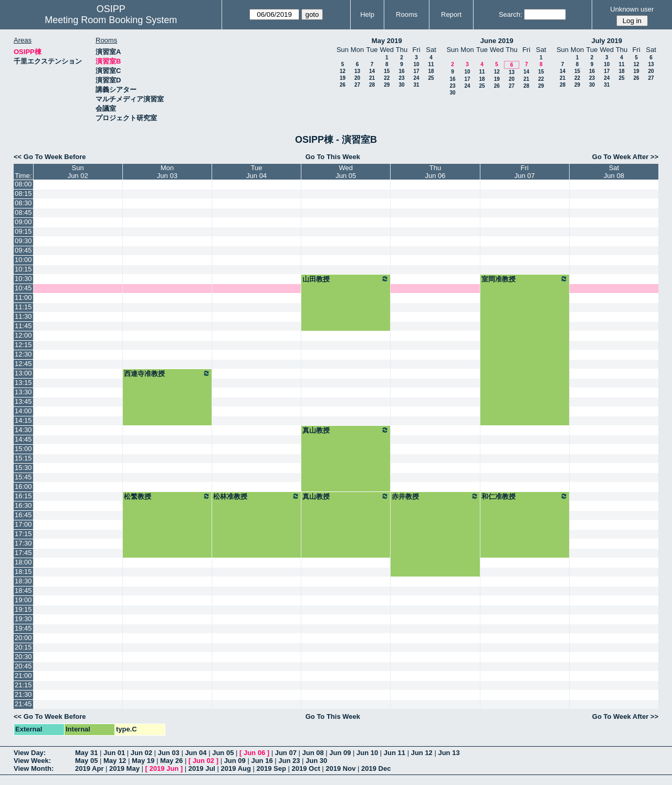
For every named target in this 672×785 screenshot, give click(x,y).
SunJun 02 (78, 172)
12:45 (23, 364)
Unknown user (632, 9)
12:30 (23, 354)
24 (416, 78)
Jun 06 (254, 753)
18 (431, 71)
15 (387, 71)
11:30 (23, 316)
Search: (511, 14)
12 (343, 71)
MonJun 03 (167, 172)
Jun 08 (313, 753)
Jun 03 (169, 753)
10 (416, 64)
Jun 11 (395, 753)
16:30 (23, 505)
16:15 (23, 496)
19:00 (23, 600)
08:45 (23, 212)
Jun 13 (449, 753)
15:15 (23, 458)
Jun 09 (340, 753)
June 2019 (497, 41)
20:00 (23, 638)
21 (372, 78)
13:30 (23, 392)
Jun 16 (262, 761)
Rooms (407, 14)
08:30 (23, 203)
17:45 (23, 553)
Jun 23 (289, 761)
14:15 (23, 420)
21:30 (23, 694)
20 (357, 78)
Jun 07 (286, 753)
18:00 (23, 562)
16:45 (23, 515)
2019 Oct (306, 768)
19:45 (23, 628)
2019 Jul (202, 768)
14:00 (23, 411)
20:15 (23, 647)
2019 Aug (236, 768)
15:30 (23, 468)
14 (372, 71)
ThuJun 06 (435, 172)
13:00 (23, 373)
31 (416, 85)
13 (357, 71)
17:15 (23, 534)
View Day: (30, 753)
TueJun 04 (256, 172)
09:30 (23, 241)
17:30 (23, 543)
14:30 (23, 430)
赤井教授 (435, 496)
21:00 (23, 676)
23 (401, 78)
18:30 (23, 581)
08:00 (23, 184)
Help (367, 14)
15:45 (23, 477)
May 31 (86, 753)
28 (372, 85)
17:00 (23, 524)
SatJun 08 (614, 172)
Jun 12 (422, 753)
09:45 (23, 250)
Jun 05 (223, 753)
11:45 (23, 326)
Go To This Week (333, 157)
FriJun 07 (525, 172)
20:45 (23, 666)
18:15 (23, 572)
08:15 (23, 193)
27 (357, 85)
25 (431, 78)
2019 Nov (340, 768)
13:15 (23, 383)
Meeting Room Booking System (111, 20)
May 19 (143, 761)
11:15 (23, 307)
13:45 (23, 401)
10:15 (23, 269)
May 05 (86, 761)
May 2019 (387, 41)
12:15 (23, 345)
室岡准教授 (525, 279)
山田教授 (346, 279)
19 (343, 78)
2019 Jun (164, 768)
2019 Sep (271, 768)
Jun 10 (367, 753)
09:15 (23, 231)
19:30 (23, 619)
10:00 (23, 260)
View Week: (32, 761)
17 (416, 71)
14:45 (23, 439)
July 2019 (607, 41)
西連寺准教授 (167, 373)
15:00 (23, 449)
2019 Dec (376, 768)
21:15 (23, 685)
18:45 (23, 590)
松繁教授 (167, 496)
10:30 (23, 279)
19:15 (23, 609)
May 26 (171, 761)
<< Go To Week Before (50, 157)
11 (431, 64)
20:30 (23, 657)
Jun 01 (114, 753)
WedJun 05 (346, 172)
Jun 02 (141, 753)
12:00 (23, 335)
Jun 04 (196, 753)
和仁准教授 (525, 496)
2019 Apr (89, 768)
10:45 (23, 288)
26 (343, 85)
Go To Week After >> (625, 157)
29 (387, 85)
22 (387, 78)
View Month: (34, 768)
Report (451, 14)
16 (401, 71)
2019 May (124, 768)
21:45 (23, 704)
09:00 (23, 222)
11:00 (23, 297)
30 (401, 85)
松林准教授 (256, 496)
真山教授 (346, 430)
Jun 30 (316, 761)
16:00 (23, 486)
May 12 (115, 761)
